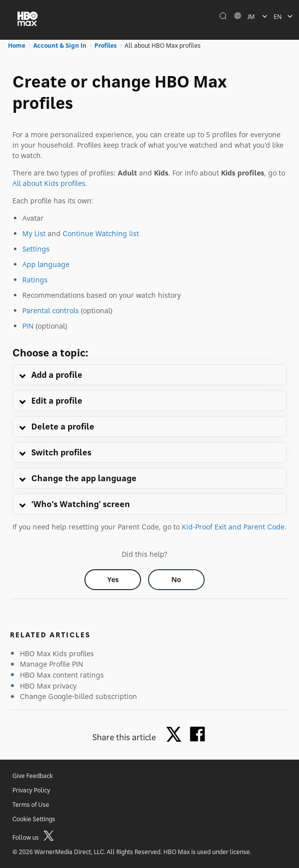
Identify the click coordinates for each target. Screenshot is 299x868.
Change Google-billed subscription (78, 696)
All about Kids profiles (49, 183)
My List (34, 233)
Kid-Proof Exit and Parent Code (233, 527)
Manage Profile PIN (52, 664)
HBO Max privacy (48, 686)
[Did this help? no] (176, 580)
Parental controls (51, 310)
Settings (36, 249)
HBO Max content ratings (62, 675)
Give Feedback (33, 776)
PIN (28, 326)
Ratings (35, 280)
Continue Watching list (101, 233)
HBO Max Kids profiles (57, 653)
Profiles (106, 45)
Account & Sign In (60, 45)
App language (46, 264)
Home (17, 45)
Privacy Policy (31, 790)
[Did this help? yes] (113, 580)
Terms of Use (31, 805)
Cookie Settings (34, 819)
